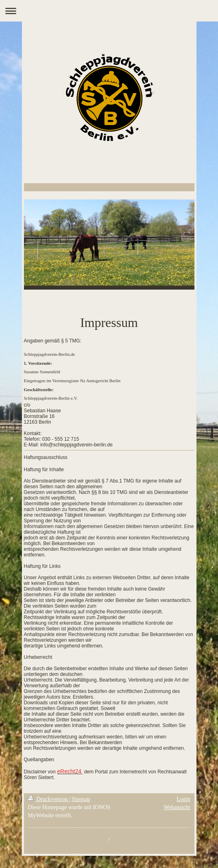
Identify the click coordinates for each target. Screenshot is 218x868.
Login (183, 799)
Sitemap (81, 799)
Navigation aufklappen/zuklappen (109, 11)
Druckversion (49, 799)
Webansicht (177, 807)
